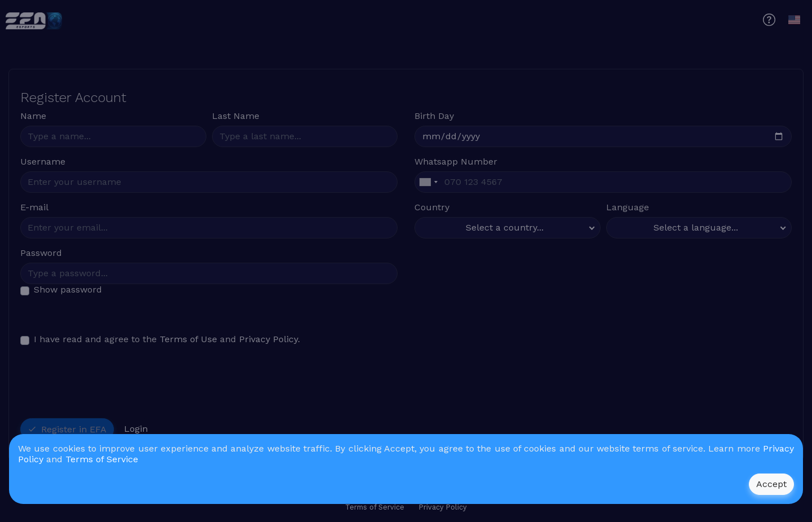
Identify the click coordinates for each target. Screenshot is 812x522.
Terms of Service (102, 459)
